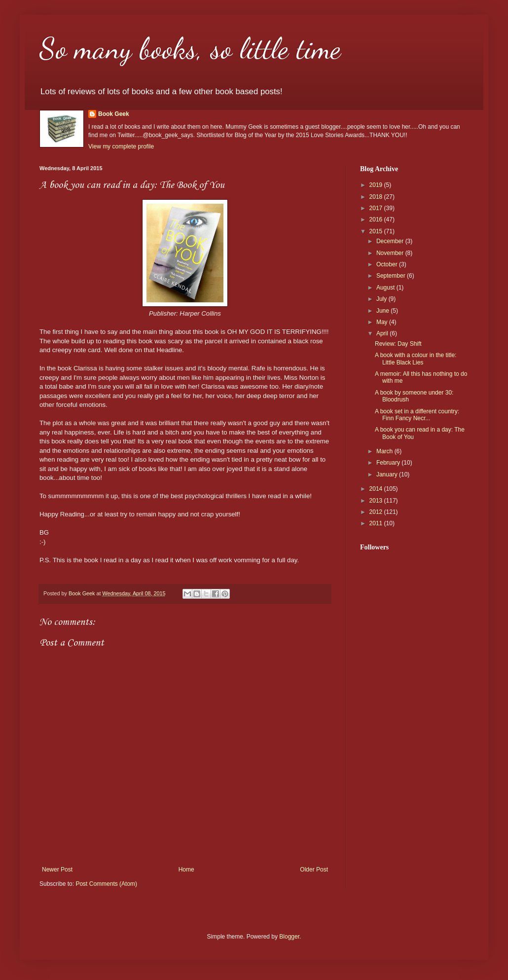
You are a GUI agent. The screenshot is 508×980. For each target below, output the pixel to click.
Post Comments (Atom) (106, 884)
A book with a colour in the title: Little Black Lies (416, 359)
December (391, 241)
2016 (377, 219)
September (392, 276)
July (382, 299)
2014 (377, 489)
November (391, 253)
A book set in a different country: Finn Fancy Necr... (417, 415)
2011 (377, 523)
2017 (377, 208)
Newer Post (57, 870)
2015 (377, 231)
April (383, 333)
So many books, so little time (190, 48)
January (388, 474)
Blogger (289, 937)
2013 (377, 501)
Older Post (314, 870)
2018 (377, 197)
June (383, 311)
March (385, 451)
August (386, 288)
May (383, 322)
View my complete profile (121, 146)
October (388, 264)
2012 (377, 512)
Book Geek (114, 114)
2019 (377, 185)
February (389, 463)
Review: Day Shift (398, 344)
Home (186, 870)
